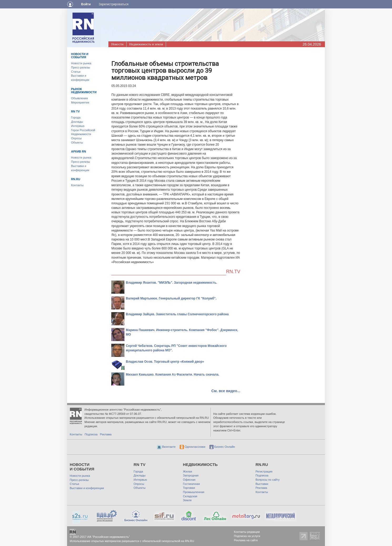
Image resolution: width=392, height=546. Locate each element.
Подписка (91, 434)
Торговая (189, 488)
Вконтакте (166, 447)
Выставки (262, 484)
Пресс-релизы (81, 67)
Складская (190, 496)
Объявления (79, 98)
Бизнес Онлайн (222, 447)
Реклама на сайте (246, 540)
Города (76, 117)
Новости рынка (81, 63)
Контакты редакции (247, 532)
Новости (117, 44)
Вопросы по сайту (268, 480)
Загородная (191, 475)
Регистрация (264, 471)
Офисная (189, 480)
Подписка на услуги (247, 536)
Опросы (76, 138)
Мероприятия (80, 102)
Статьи (76, 72)
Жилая (187, 471)
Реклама (106, 434)
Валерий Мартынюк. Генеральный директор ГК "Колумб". (171, 298)
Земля (187, 500)
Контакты (77, 185)
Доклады (77, 122)
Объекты (77, 142)
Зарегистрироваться (114, 4)
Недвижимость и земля (146, 44)
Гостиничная (191, 484)
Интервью (78, 126)
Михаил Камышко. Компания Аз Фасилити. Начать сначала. (172, 375)
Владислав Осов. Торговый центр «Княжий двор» (165, 362)
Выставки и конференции (87, 488)
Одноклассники (193, 447)
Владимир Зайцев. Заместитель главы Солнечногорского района (177, 314)
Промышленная (194, 492)
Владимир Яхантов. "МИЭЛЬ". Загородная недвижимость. (171, 283)
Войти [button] (86, 4)
